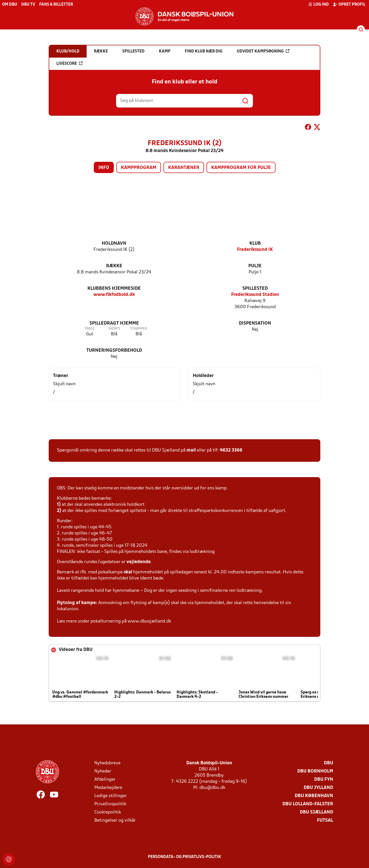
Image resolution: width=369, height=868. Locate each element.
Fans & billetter (56, 5)
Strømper (139, 329)
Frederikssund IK (255, 250)
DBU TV (28, 5)
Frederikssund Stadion (255, 295)
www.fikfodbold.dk (114, 295)
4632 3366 (231, 450)
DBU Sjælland (316, 812)
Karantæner (184, 168)
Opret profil (349, 4)
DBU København (314, 796)
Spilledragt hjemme (114, 323)
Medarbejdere (108, 788)
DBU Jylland (318, 788)
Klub (255, 244)
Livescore (69, 63)
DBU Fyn (324, 780)
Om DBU (10, 5)
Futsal (325, 821)
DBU (329, 763)
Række (114, 266)
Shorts (114, 329)
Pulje (255, 266)
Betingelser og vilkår (115, 821)
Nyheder (103, 771)
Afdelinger (105, 780)
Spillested (255, 289)
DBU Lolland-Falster (308, 804)
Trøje (90, 329)
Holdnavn (114, 244)
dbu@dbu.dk (212, 788)
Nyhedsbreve (107, 763)
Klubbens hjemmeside (114, 289)
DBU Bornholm (315, 771)
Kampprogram (139, 168)
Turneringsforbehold (114, 351)
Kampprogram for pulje (241, 168)
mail (191, 450)
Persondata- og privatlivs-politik (184, 857)
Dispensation (255, 323)
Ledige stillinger (111, 796)
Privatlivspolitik (110, 804)
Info (104, 168)
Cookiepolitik (108, 812)
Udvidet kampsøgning (263, 51)
